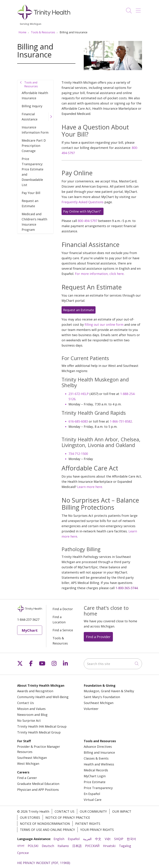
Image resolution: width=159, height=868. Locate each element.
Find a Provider (98, 637)
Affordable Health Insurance (35, 95)
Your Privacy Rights (97, 830)
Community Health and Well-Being (43, 697)
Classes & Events (96, 758)
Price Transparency (98, 788)
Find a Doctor (63, 609)
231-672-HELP (79, 394)
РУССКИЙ (92, 846)
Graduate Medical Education (38, 784)
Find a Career (27, 778)
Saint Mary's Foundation (102, 697)
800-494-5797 (88, 221)
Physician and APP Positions (38, 790)
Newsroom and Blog (32, 715)
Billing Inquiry (32, 106)
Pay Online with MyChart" (83, 211)
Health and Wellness (99, 764)
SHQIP (119, 839)
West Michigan (28, 764)
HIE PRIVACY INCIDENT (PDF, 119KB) (44, 863)
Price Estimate (95, 782)
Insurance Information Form (35, 130)
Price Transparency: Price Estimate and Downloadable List (33, 172)
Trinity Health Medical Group (39, 732)
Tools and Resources (31, 84)
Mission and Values (31, 709)
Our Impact (122, 811)
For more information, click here (99, 274)
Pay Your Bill (31, 193)
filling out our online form (104, 325)
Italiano (63, 846)
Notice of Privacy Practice (68, 818)
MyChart (30, 630)
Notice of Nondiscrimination (45, 824)
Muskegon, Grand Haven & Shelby (109, 691)
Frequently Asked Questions (83, 202)
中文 (98, 839)
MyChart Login (95, 776)
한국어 (131, 839)
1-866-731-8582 (121, 421)
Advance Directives (98, 747)
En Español (92, 794)
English (59, 839)
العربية (87, 839)
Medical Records (96, 770)
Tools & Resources (60, 641)
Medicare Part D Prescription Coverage (34, 146)
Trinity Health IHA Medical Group (42, 726)
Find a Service (63, 630)
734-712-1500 (78, 454)
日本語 (77, 846)
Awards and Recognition (35, 691)
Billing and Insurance (99, 752)
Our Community (93, 811)
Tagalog (125, 846)
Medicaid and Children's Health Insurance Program (34, 222)
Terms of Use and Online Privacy (47, 830)
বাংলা (21, 846)
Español (74, 839)
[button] (139, 9)
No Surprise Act (29, 720)
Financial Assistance (30, 117)
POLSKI (33, 846)
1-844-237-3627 (28, 620)
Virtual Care (93, 800)
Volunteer (91, 709)
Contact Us (25, 703)
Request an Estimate (30, 203)
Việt (108, 839)
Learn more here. (90, 487)
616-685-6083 (78, 421)
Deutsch (48, 846)
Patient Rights (88, 824)
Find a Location (59, 620)
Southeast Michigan (99, 703)
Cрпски (23, 853)
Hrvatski (109, 846)
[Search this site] (113, 664)
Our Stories (30, 818)
